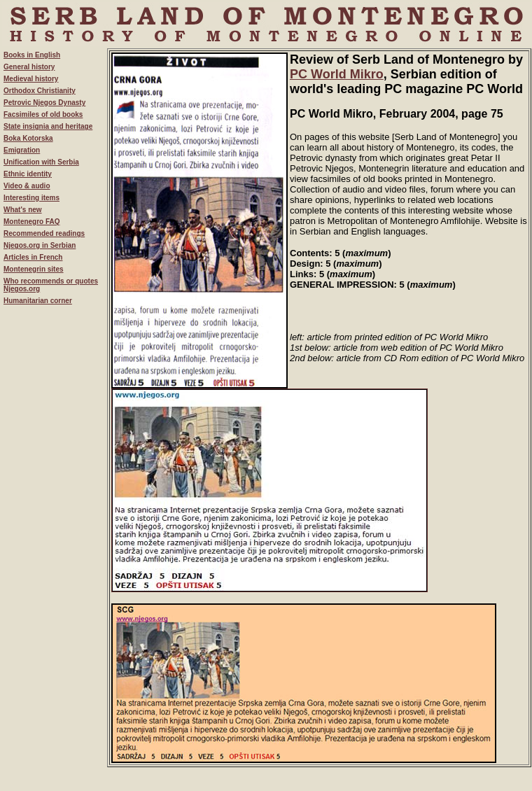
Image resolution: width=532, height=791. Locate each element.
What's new (23, 210)
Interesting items (31, 198)
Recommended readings (44, 233)
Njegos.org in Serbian (40, 245)
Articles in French (33, 257)
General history (29, 67)
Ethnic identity (28, 174)
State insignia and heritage (48, 126)
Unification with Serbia (41, 162)
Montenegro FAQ (32, 222)
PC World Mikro (337, 74)
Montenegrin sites (34, 269)
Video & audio (27, 186)
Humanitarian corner (38, 301)
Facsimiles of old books (43, 114)
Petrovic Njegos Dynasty (44, 103)
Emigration (22, 150)
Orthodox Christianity (40, 91)
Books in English (32, 55)
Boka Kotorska (28, 138)
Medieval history (31, 79)
